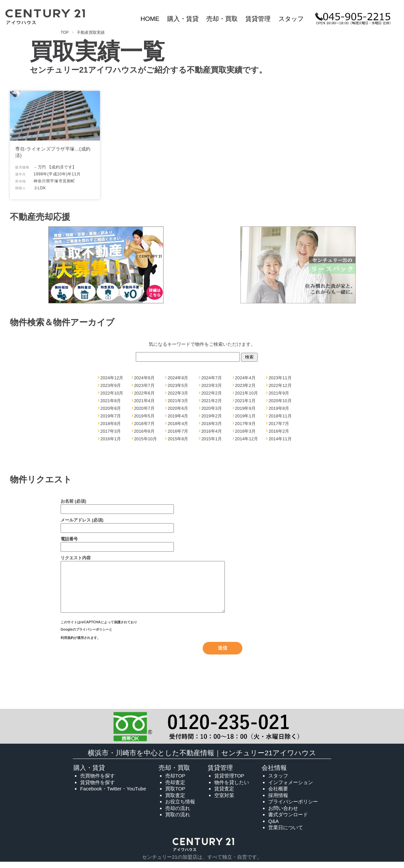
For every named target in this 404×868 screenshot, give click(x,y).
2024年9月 (144, 378)
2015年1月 (212, 439)
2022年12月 (280, 385)
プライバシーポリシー (92, 638)
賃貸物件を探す (98, 788)
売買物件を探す (98, 781)
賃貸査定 (224, 794)
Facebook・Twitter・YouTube (113, 794)
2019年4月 (178, 416)
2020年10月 (280, 401)
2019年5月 (144, 416)
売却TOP (175, 781)
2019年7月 (111, 416)
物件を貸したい (232, 788)
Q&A (274, 826)
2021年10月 (247, 393)
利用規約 (67, 644)
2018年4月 (178, 424)
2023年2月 (245, 385)
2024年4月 (245, 378)
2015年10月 (146, 439)
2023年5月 (178, 385)
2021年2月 (212, 401)
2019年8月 (279, 408)
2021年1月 (245, 401)
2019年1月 (245, 416)
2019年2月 (212, 416)
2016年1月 (111, 439)
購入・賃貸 (183, 19)
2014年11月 (280, 439)
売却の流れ (178, 813)
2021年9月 (279, 393)
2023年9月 (111, 385)
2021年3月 (178, 401)
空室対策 (224, 801)
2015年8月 (178, 439)
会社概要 (278, 794)
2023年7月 (144, 385)
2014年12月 (247, 439)
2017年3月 (111, 431)
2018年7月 (144, 424)
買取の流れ (178, 820)
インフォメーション (291, 788)
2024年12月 (112, 378)
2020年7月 (144, 408)
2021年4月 (144, 401)
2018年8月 (111, 424)
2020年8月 (111, 408)
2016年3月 (245, 431)
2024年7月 (212, 378)
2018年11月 (280, 416)
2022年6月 (144, 393)
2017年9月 (245, 424)
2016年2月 (279, 431)
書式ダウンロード (288, 820)
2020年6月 (178, 408)
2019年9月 (245, 408)
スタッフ (291, 19)
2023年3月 (212, 385)
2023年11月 (280, 378)
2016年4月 (212, 431)
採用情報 (278, 801)
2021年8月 (111, 401)
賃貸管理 (258, 19)
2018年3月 (212, 424)
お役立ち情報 (180, 807)
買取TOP (175, 794)
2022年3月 (178, 393)
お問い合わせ (283, 813)
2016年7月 (178, 431)
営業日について (286, 833)
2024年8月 (178, 378)
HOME (150, 19)
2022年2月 (212, 393)
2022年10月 (112, 393)
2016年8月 (144, 431)
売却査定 (175, 788)
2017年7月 (279, 424)
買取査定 (175, 801)
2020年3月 (212, 408)
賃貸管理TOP (229, 781)
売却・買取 (222, 19)
